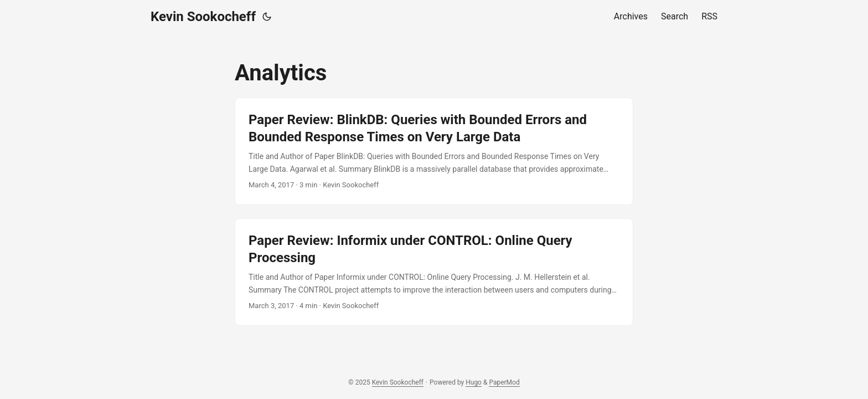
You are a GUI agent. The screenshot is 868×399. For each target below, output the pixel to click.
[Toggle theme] (267, 17)
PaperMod (504, 382)
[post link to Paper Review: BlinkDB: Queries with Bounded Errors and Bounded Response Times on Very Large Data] (434, 151)
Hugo (474, 382)
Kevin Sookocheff (203, 17)
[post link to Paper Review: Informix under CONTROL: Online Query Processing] (434, 272)
